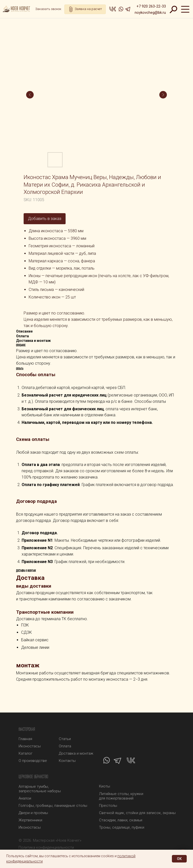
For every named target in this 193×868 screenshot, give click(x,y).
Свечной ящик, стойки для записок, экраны (137, 813)
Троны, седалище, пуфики (122, 827)
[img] (17, 9)
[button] (48, 9)
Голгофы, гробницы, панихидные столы (53, 806)
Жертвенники (30, 820)
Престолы (108, 806)
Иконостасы (30, 827)
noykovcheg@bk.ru (150, 13)
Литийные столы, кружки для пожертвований (121, 796)
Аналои (25, 798)
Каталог (26, 753)
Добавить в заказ (45, 219)
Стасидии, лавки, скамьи (121, 820)
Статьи (65, 739)
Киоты (105, 786)
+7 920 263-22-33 (151, 6)
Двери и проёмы (33, 813)
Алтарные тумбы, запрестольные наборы (40, 789)
